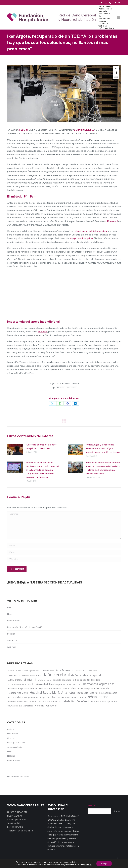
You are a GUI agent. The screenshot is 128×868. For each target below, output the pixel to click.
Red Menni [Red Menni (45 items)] (53, 697)
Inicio (10, 607)
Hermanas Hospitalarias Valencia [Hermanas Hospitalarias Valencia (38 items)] (90, 688)
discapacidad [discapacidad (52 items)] (81, 680)
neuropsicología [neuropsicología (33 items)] (108, 693)
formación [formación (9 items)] (67, 684)
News (10, 614)
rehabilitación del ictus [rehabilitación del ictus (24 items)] (49, 701)
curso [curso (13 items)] (39, 676)
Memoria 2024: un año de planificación (25, 627)
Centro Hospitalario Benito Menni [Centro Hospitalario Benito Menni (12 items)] (21, 676)
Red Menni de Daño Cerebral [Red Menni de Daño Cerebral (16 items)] (74, 697)
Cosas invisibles (84, 130)
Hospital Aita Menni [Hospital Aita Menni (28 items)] (18, 693)
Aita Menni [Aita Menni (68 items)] (63, 670)
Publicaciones (13, 621)
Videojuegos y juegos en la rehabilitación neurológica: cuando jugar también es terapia (103, 448)
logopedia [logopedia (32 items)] (83, 693)
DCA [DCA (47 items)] (40, 680)
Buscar (117, 811)
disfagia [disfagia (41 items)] (96, 680)
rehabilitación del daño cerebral (91, 231)
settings (88, 865)
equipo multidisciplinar (81, 238)
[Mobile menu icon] (119, 17)
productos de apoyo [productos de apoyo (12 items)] (37, 697)
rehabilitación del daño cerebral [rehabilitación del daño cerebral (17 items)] (22, 702)
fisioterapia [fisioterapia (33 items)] (55, 684)
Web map (12, 647)
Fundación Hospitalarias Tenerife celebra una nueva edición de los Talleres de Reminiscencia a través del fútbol (103, 468)
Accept (104, 864)
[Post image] (15, 449)
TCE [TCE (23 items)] (93, 701)
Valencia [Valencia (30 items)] (40, 706)
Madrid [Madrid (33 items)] (94, 693)
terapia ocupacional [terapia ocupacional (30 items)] (107, 701)
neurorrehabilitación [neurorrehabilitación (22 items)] (17, 697)
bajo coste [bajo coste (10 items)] (93, 671)
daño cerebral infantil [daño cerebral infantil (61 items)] (22, 680)
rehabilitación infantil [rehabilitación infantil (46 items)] (76, 701)
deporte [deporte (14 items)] (48, 680)
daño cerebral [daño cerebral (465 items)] (56, 675)
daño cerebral (71, 388)
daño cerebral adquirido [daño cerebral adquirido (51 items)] (87, 675)
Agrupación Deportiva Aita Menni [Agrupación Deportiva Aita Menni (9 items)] (42, 671)
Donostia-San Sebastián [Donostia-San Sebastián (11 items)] (17, 684)
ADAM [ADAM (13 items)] (18, 671)
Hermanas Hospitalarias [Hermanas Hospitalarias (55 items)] (99, 684)
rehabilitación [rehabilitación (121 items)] (98, 697)
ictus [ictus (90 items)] (72, 693)
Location (11, 634)
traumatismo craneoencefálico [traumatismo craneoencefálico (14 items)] (21, 706)
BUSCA (92, 806)
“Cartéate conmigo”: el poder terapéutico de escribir (41, 447)
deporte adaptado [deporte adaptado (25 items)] (62, 680)
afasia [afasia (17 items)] (25, 670)
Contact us (12, 640)
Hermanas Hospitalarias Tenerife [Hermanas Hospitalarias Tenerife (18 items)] (54, 688)
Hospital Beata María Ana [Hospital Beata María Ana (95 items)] (48, 693)
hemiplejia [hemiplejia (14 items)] (77, 684)
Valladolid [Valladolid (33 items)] (51, 706)
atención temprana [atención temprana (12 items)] (80, 670)
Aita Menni (112, 221)
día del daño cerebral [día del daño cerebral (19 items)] (38, 684)
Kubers (23, 130)
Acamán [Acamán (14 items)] (11, 670)
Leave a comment (71, 383)
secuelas (43, 332)
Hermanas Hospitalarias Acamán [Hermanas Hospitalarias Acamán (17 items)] (23, 688)
